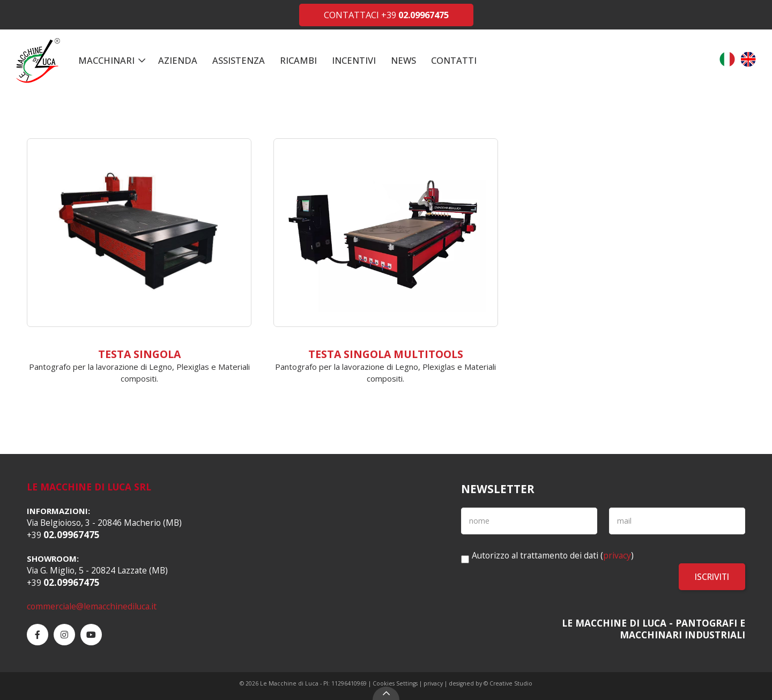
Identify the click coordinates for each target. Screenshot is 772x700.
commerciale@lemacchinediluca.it (92, 606)
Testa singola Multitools (386, 354)
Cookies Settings (395, 683)
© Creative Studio (508, 683)
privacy (617, 555)
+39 (415, 15)
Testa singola (139, 354)
